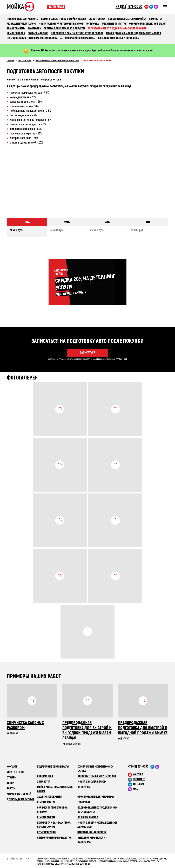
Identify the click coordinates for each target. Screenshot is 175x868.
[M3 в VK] (148, 779)
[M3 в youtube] (148, 775)
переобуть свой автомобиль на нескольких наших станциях (118, 50)
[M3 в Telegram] (148, 784)
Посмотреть (60, 409)
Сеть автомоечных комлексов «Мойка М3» (27, 7)
